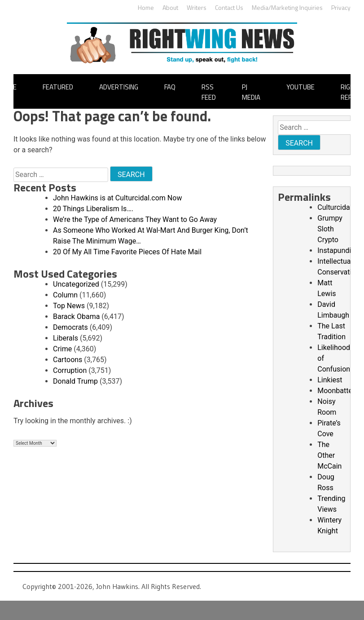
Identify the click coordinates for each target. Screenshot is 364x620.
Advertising (119, 87)
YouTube (300, 87)
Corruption (70, 370)
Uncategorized (76, 284)
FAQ (170, 87)
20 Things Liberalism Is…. (93, 209)
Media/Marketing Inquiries (287, 7)
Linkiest (330, 380)
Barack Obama (76, 317)
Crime (62, 349)
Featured (58, 87)
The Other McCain (329, 455)
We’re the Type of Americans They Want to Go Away (135, 219)
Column (65, 295)
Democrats (70, 327)
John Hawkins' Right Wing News (182, 43)
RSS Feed (209, 92)
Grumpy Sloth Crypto (330, 229)
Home (146, 7)
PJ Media (251, 92)
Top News (69, 306)
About (170, 7)
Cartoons (68, 360)
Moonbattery (338, 391)
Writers (197, 7)
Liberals (66, 338)
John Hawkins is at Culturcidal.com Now (117, 198)
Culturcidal (334, 207)
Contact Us (229, 7)
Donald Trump (75, 381)
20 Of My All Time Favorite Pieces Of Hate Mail (127, 252)
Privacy (341, 7)
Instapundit (335, 250)
